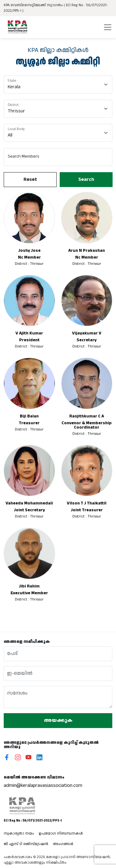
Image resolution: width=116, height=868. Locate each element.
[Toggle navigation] (108, 27)
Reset (30, 179)
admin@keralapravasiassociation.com (43, 785)
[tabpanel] (58, 343)
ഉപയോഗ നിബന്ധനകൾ (61, 833)
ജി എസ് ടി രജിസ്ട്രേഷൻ (26, 844)
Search (86, 179)
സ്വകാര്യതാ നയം (19, 833)
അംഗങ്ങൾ (63, 844)
